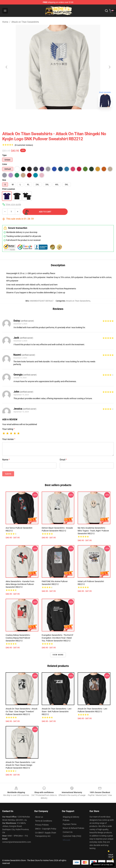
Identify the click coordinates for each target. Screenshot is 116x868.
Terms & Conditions (44, 821)
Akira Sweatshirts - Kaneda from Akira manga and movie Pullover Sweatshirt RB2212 (20, 584)
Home (5, 22)
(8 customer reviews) (24, 145)
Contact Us (68, 832)
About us (39, 817)
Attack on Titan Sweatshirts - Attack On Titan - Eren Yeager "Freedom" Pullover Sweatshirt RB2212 (21, 712)
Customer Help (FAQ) (72, 836)
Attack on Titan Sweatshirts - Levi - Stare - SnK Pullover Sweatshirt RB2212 (57, 712)
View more (58, 655)
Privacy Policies (42, 825)
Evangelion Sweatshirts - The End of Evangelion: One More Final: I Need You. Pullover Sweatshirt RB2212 (57, 638)
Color (5, 164)
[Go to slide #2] (65, 115)
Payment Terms (70, 824)
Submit (8, 474)
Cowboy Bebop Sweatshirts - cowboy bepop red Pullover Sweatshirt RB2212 (18, 638)
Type (4, 155)
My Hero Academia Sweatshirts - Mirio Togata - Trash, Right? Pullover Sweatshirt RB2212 (93, 531)
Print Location (9, 189)
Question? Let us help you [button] (103, 865)
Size (4, 180)
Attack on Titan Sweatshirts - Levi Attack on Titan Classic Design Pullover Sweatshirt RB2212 (20, 765)
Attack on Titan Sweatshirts (25, 22)
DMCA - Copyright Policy (46, 829)
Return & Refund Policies (73, 828)
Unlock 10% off (111, 856)
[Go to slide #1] (51, 115)
